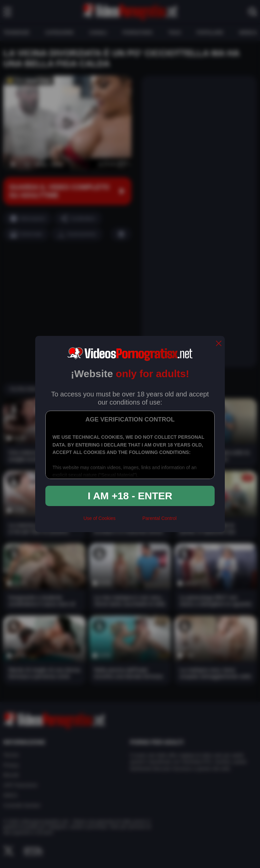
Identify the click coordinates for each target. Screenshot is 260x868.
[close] (219, 344)
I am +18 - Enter (130, 496)
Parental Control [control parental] (159, 518)
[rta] (129, 521)
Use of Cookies (99, 518)
